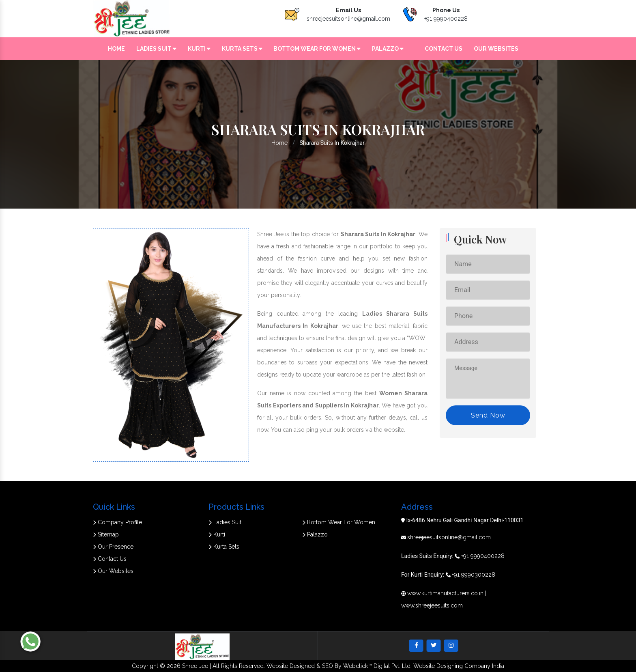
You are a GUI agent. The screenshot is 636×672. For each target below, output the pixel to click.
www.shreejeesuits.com (432, 605)
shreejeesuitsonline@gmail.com (348, 19)
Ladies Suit (156, 49)
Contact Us (444, 49)
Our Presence (113, 547)
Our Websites (496, 49)
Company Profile (117, 522)
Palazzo (388, 49)
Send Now (488, 415)
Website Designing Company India (459, 666)
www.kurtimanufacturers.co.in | (447, 593)
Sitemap (106, 534)
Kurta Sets (242, 49)
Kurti (199, 49)
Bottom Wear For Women (317, 49)
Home (116, 49)
